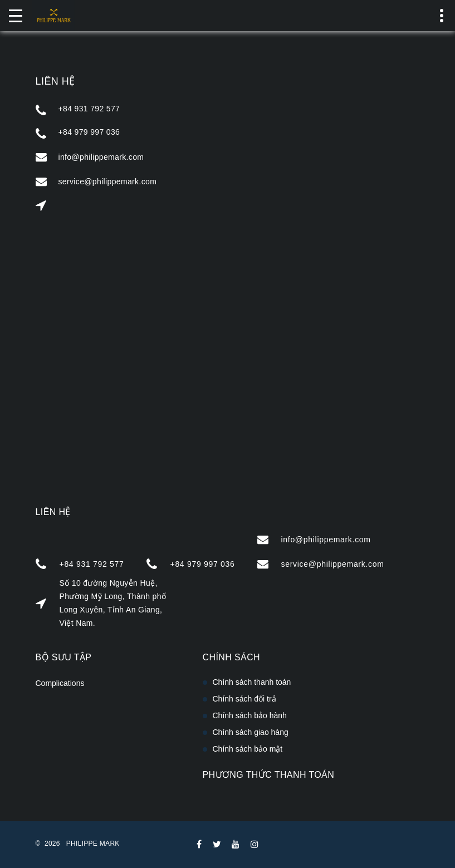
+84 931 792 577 (89, 109)
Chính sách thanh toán (252, 682)
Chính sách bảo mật (248, 749)
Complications (60, 683)
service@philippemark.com (108, 182)
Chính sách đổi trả (244, 699)
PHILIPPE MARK (93, 844)
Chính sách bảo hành (250, 715)
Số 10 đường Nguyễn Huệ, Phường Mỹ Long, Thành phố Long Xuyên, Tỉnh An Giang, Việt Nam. (113, 603)
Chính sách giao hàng (251, 732)
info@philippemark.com (101, 157)
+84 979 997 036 (89, 132)
